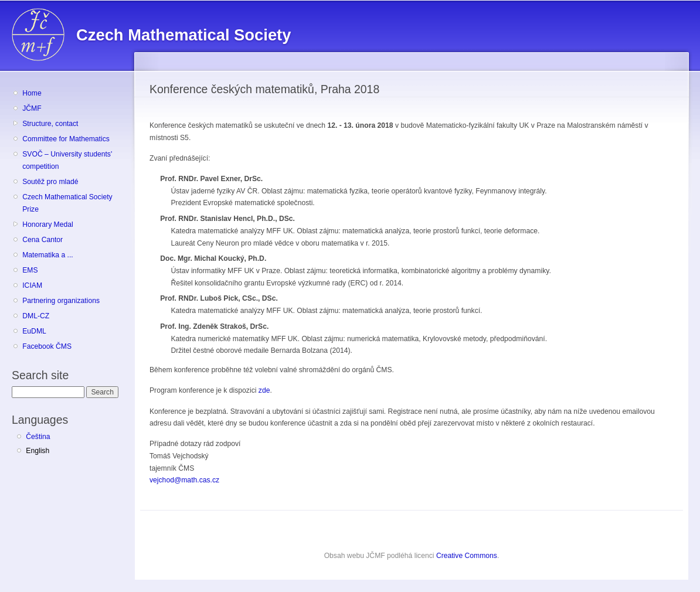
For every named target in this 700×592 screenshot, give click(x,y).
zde (264, 390)
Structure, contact (50, 124)
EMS (30, 270)
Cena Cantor (43, 240)
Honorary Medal (47, 224)
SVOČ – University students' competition (67, 160)
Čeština (38, 437)
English (38, 451)
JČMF (32, 108)
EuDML (34, 331)
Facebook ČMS (47, 346)
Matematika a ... (47, 255)
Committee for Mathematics (66, 139)
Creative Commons (467, 556)
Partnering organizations (61, 301)
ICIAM (32, 285)
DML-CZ (36, 316)
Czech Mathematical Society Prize (67, 203)
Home (32, 93)
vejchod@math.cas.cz (184, 480)
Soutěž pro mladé (50, 182)
